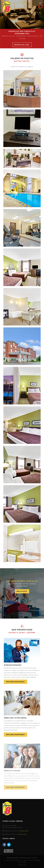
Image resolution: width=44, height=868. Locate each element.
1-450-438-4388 (21, 834)
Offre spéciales (25, 858)
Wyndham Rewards (13, 858)
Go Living (23, 862)
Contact (35, 858)
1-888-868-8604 (24, 831)
